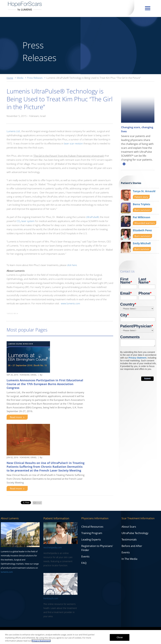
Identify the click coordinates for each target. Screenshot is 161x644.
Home (10, 78)
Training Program (92, 533)
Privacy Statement (41, 641)
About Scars (129, 527)
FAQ (84, 563)
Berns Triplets (142, 204)
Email (39, 503)
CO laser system (26, 221)
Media (20, 78)
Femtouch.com (51, 598)
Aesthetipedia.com (53, 547)
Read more (17, 417)
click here (72, 265)
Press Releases (35, 78)
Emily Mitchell (142, 243)
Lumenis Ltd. (13, 131)
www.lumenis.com (70, 303)
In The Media (129, 559)
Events (85, 556)
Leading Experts (91, 539)
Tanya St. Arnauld (144, 191)
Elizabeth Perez (142, 230)
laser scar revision (73, 143)
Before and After (132, 546)
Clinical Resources (92, 527)
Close (120, 637)
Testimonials (129, 539)
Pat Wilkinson (142, 217)
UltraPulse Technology (135, 533)
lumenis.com (7, 572)
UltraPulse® (92, 217)
